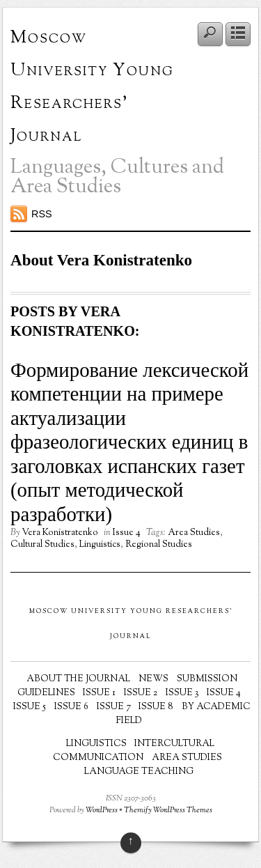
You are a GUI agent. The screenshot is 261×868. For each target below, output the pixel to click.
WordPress (102, 811)
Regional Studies (159, 545)
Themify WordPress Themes (168, 811)
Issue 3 (182, 693)
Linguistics (100, 545)
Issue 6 (71, 707)
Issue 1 (99, 693)
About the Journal (78, 679)
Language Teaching (139, 772)
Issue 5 (30, 707)
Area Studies (194, 533)
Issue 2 (141, 693)
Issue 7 (114, 707)
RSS (42, 214)
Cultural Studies (42, 545)
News (153, 679)
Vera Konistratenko (60, 533)
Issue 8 (156, 707)
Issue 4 (127, 533)
